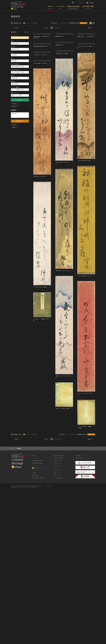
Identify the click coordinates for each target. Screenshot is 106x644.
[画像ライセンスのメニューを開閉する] (20, 95)
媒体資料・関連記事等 (59, 603)
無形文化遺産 (35, 623)
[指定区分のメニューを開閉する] (20, 84)
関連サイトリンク (58, 621)
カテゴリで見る (60, 8)
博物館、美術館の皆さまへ (60, 606)
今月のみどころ (57, 611)
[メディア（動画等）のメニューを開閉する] (20, 90)
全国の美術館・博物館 (88, 8)
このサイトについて (58, 618)
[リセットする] (26, 38)
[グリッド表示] (91, 23)
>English (90, 3)
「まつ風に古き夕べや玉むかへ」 (41, 179)
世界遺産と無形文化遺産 (73, 8)
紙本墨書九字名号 (59, 80)
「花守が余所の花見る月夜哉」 (84, 291)
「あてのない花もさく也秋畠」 (40, 509)
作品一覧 (50, 8)
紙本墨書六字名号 (59, 47)
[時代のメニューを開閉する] (20, 55)
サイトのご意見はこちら (59, 626)
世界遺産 (34, 621)
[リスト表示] (94, 23)
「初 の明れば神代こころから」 (85, 407)
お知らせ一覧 (57, 613)
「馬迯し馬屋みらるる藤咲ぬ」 (62, 202)
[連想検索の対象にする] (50, 41)
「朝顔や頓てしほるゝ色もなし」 (63, 419)
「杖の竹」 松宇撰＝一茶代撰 (84, 544)
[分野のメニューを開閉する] (20, 61)
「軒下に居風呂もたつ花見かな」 (41, 286)
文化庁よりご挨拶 (58, 608)
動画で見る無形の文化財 (37, 626)
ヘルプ (80, 3)
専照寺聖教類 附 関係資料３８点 (41, 61)
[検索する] (28, 38)
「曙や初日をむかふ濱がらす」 (40, 399)
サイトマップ (57, 623)
